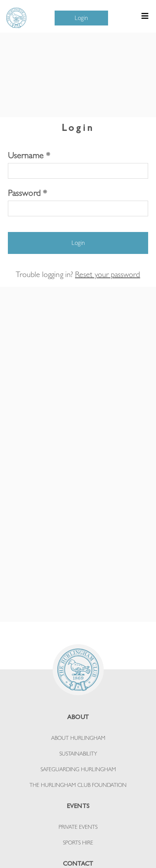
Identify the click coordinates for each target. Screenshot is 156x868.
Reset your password (108, 274)
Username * (29, 155)
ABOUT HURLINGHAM (78, 738)
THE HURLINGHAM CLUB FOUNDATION (78, 785)
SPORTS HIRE (78, 843)
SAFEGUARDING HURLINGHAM (78, 769)
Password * (27, 193)
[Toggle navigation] (145, 18)
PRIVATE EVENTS (78, 827)
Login (81, 18)
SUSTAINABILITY (78, 754)
